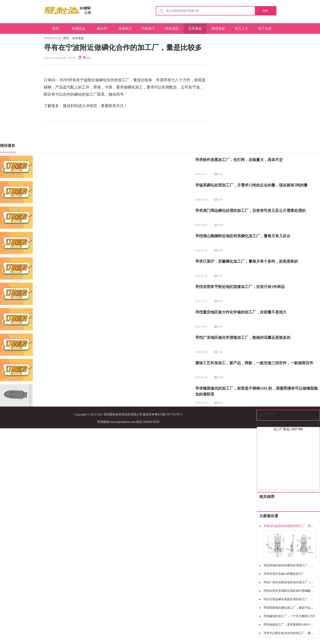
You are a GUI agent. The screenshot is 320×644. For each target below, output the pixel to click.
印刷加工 (148, 28)
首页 (55, 28)
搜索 (265, 11)
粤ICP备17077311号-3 (168, 414)
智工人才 (242, 28)
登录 (88, 8)
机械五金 (79, 28)
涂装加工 (125, 28)
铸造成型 (172, 28)
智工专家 (265, 28)
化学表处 (195, 28)
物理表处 (218, 28)
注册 (88, 13)
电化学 (102, 28)
